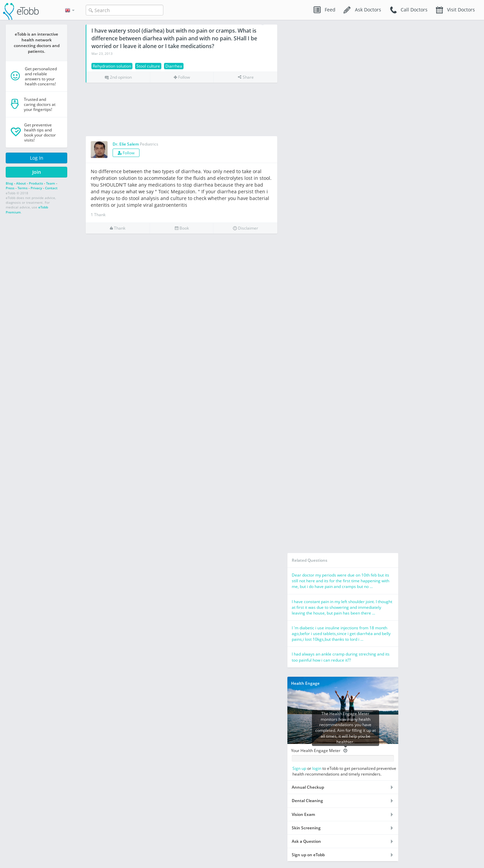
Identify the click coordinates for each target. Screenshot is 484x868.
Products (36, 183)
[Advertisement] (182, 110)
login (317, 768)
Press (10, 188)
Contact (51, 188)
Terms (23, 188)
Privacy (36, 188)
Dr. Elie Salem (126, 144)
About (21, 183)
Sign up (299, 768)
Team (51, 183)
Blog (9, 183)
